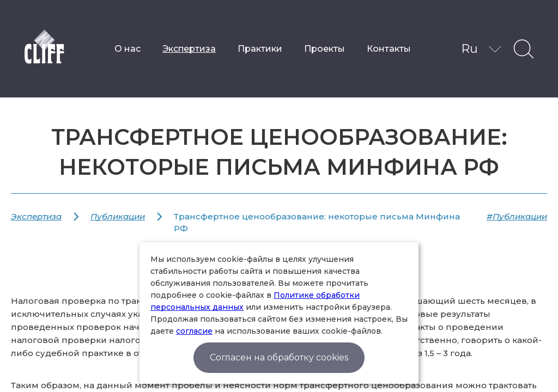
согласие (194, 331)
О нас (128, 49)
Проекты (325, 49)
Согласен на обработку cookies (279, 357)
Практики (260, 49)
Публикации (118, 216)
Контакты (389, 49)
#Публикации (517, 216)
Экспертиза (189, 49)
